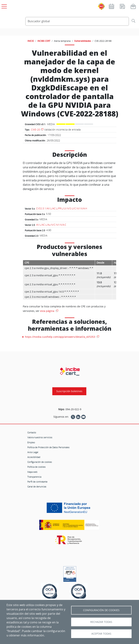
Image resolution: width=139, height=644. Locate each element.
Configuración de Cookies (101, 610)
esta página (48, 311)
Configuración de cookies (40, 462)
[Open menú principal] (4, 6)
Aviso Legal (33, 452)
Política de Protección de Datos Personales (48, 447)
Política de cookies (36, 467)
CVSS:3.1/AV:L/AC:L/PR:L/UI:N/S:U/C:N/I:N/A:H (62, 208)
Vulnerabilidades (83, 41)
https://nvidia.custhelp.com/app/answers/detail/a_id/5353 (60, 337)
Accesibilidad (34, 457)
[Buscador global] (77, 21)
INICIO (31, 41)
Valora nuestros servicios (40, 437)
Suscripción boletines (69, 391)
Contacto (32, 432)
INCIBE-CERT (44, 41)
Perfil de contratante (37, 482)
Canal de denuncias (37, 487)
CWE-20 (35, 130)
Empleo (31, 442)
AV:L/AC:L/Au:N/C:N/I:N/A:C (51, 225)
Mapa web (32, 472)
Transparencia (34, 477)
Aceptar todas (101, 634)
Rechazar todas (101, 622)
